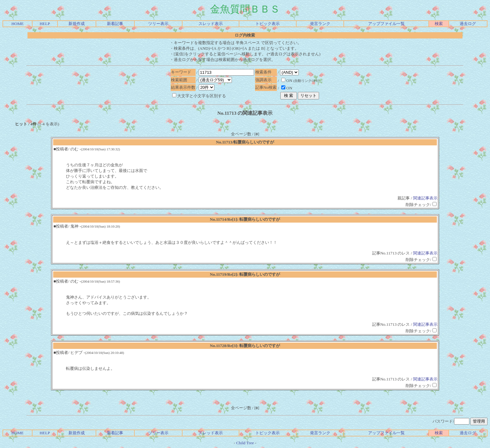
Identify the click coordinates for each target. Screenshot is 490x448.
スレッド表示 (211, 24)
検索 (439, 24)
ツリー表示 (158, 24)
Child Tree (245, 443)
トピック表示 (267, 24)
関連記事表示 (425, 198)
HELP (45, 24)
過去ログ (468, 24)
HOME (17, 24)
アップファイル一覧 (386, 24)
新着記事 (115, 24)
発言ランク (320, 24)
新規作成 (77, 24)
